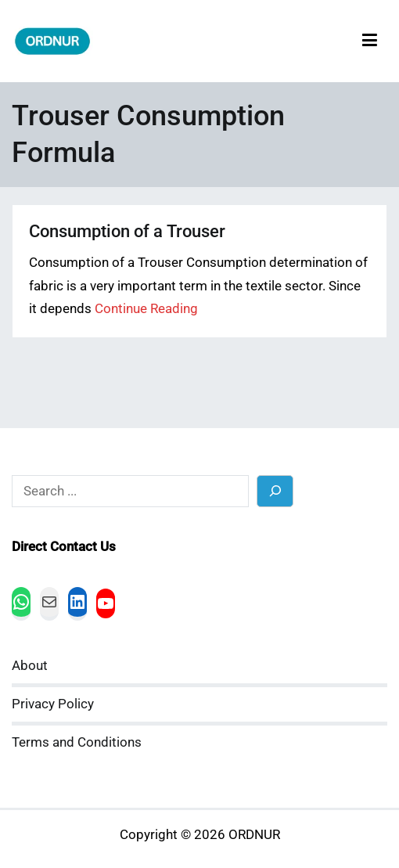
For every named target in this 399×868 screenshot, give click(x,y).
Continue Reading (146, 309)
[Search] (275, 491)
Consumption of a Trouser (127, 231)
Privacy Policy (53, 704)
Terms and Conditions (77, 742)
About (30, 666)
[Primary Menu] (370, 41)
